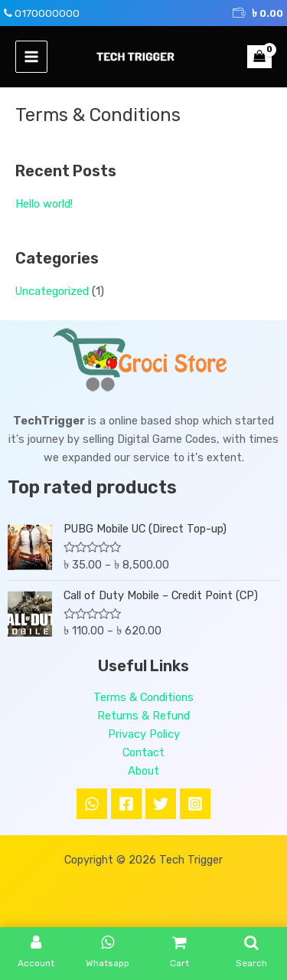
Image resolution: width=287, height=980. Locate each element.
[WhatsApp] (92, 804)
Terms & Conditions (143, 697)
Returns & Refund (143, 716)
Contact (143, 752)
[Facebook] (126, 804)
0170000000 (47, 13)
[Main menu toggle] (31, 57)
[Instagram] (195, 804)
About (143, 771)
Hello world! (44, 204)
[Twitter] (161, 804)
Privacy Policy (144, 734)
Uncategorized (52, 291)
